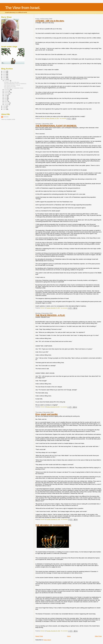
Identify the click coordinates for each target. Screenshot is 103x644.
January (7, 105)
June (6, 97)
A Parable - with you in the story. (50, 21)
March (6, 101)
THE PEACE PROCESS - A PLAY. (50, 315)
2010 (5, 79)
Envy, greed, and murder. (47, 414)
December (7, 81)
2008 (5, 108)
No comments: (63, 118)
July (6, 96)
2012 (5, 76)
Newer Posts (39, 636)
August (6, 94)
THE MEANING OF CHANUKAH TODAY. (53, 525)
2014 (5, 73)
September (7, 93)
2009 (5, 106)
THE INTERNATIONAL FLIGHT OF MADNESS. (56, 126)
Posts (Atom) (47, 640)
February (7, 103)
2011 (5, 78)
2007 (5, 109)
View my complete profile (8, 119)
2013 (5, 74)
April (6, 100)
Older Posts (98, 636)
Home (69, 636)
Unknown (6, 117)
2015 (5, 71)
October (7, 91)
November (7, 90)
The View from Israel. (23, 8)
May (6, 99)
